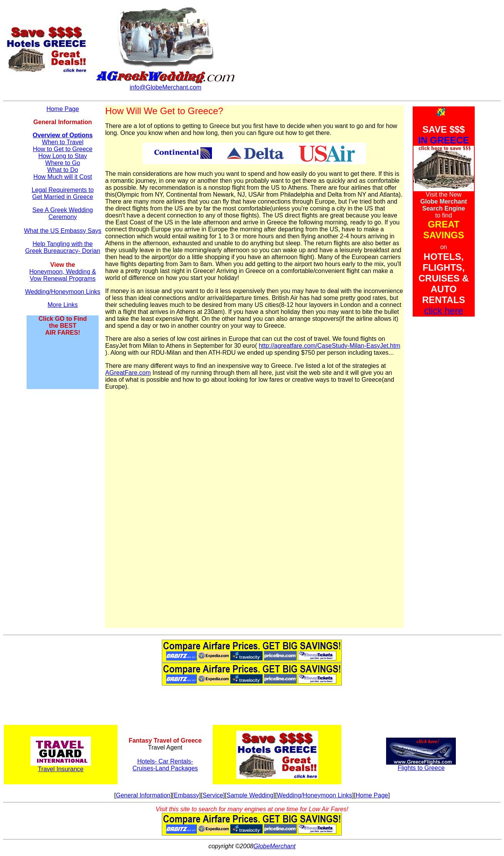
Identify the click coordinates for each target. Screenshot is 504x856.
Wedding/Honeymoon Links (63, 292)
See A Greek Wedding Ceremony (63, 213)
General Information (143, 795)
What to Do (63, 170)
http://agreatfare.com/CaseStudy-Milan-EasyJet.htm (329, 346)
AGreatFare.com (128, 373)
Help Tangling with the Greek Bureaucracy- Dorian (63, 247)
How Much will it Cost (63, 177)
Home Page (63, 109)
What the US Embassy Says (63, 231)
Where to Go (63, 163)
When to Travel (63, 142)
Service (213, 795)
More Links (63, 305)
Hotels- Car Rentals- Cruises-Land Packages (165, 765)
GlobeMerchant (275, 846)
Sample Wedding (250, 795)
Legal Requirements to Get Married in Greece (63, 193)
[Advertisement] (63, 512)
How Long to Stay (62, 156)
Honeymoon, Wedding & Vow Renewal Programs (63, 275)
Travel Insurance (61, 769)
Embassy (186, 795)
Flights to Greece (421, 768)
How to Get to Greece (63, 149)
